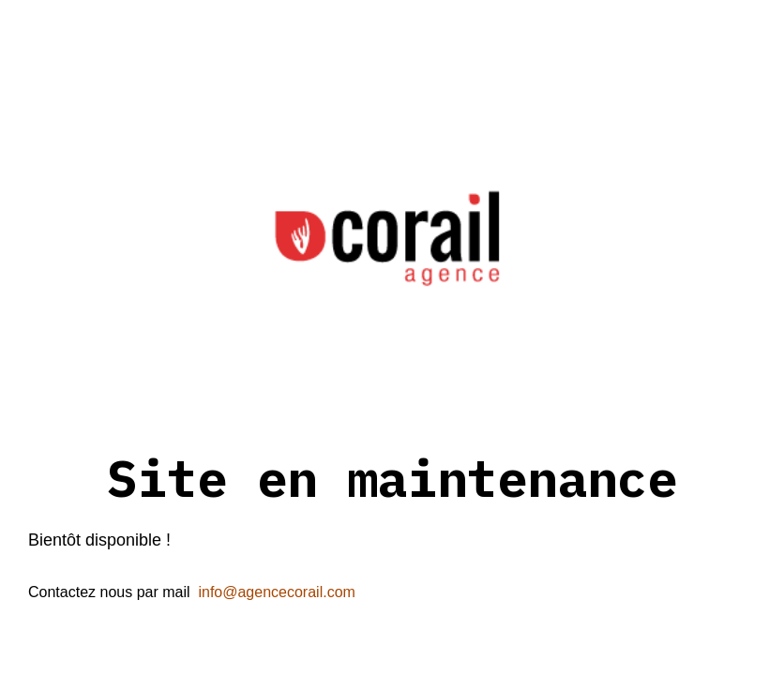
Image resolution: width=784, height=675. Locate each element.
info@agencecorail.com (276, 592)
